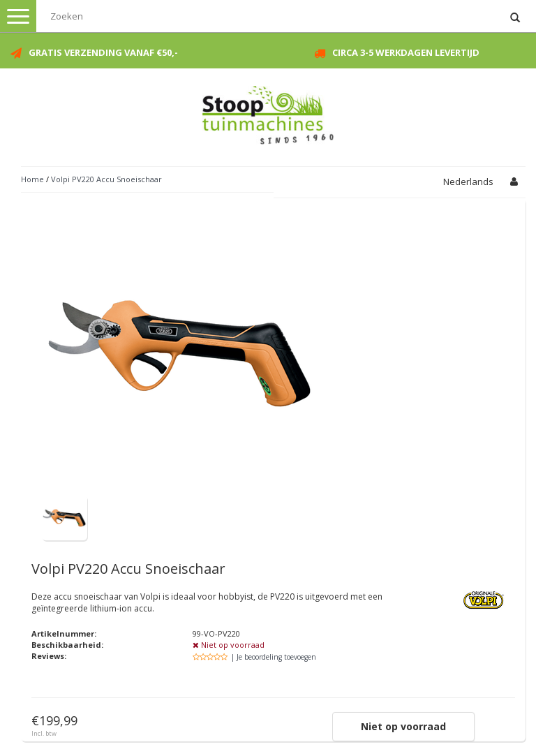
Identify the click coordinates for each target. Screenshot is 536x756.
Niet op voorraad (403, 726)
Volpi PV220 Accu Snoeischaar (106, 179)
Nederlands (468, 181)
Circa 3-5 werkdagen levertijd (406, 52)
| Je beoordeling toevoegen (274, 657)
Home (32, 179)
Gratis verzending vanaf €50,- (103, 52)
